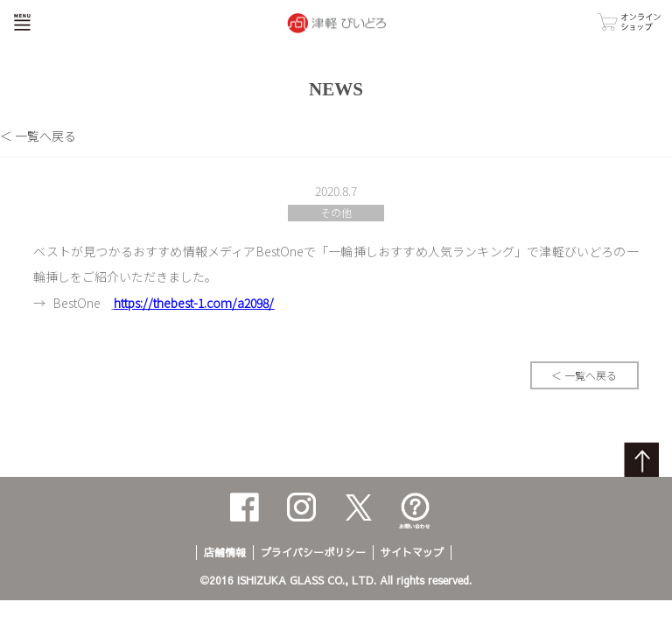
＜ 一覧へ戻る (38, 136)
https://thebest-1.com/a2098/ (194, 303)
